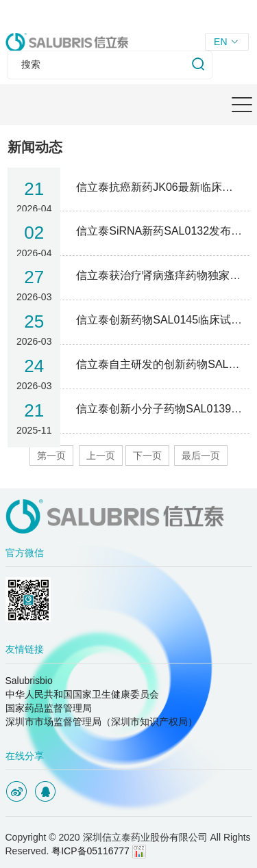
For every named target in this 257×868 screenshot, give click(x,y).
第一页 (51, 456)
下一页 (147, 456)
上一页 (101, 456)
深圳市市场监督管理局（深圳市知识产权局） (101, 722)
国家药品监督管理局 (49, 708)
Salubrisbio (29, 681)
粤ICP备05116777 (90, 851)
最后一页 (201, 456)
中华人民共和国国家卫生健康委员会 (82, 694)
